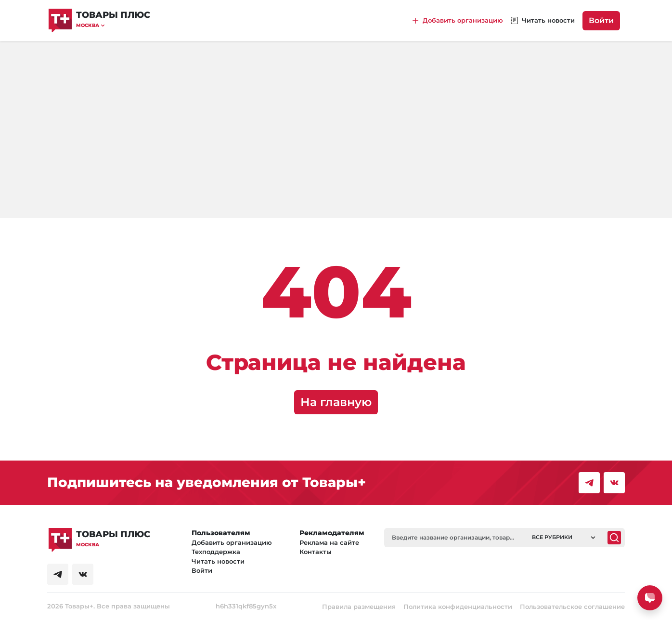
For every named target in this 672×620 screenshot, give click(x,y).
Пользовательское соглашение (572, 607)
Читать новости (218, 561)
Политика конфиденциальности (458, 607)
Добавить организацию (232, 542)
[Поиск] (614, 538)
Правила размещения (359, 607)
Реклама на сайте (329, 542)
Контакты (316, 552)
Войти (601, 20)
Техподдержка (216, 552)
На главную (336, 402)
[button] (113, 25)
